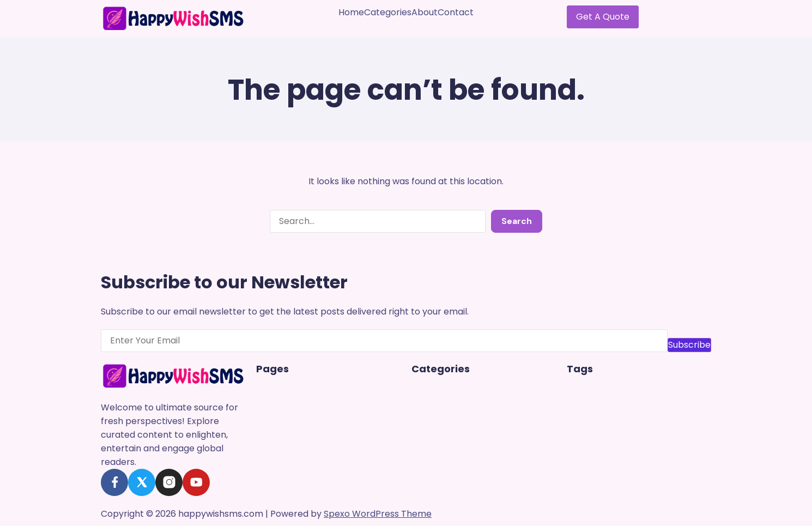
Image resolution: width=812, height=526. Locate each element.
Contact (456, 12)
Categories (388, 12)
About (425, 12)
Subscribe (689, 345)
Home (351, 12)
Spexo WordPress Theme (378, 514)
